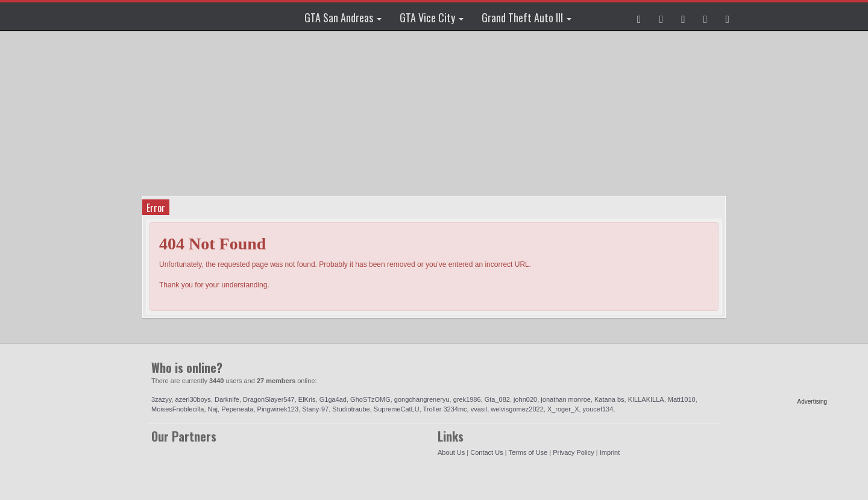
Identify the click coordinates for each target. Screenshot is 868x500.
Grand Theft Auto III (527, 17)
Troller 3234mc (445, 409)
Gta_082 (497, 399)
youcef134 (598, 409)
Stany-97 (315, 409)
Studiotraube (351, 409)
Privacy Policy (573, 452)
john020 (525, 399)
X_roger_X (563, 409)
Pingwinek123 (278, 409)
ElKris (307, 399)
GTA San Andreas (343, 17)
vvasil (479, 409)
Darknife (227, 399)
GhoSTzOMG (370, 399)
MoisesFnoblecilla (178, 409)
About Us (451, 452)
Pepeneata (237, 409)
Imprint (610, 452)
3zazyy (161, 399)
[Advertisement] (781, 217)
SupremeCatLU (397, 409)
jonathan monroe (566, 399)
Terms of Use (528, 452)
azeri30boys (193, 399)
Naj (213, 409)
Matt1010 (682, 399)
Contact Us (486, 452)
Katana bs (609, 399)
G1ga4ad (333, 399)
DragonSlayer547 (269, 399)
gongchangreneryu (422, 399)
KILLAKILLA (646, 399)
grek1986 (467, 399)
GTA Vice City (432, 17)
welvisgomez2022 (517, 409)
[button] (639, 16)
